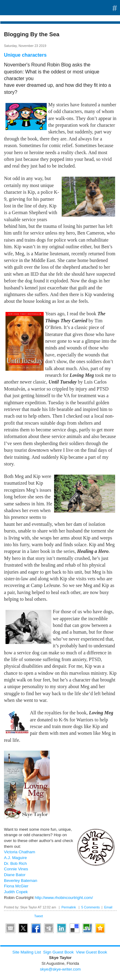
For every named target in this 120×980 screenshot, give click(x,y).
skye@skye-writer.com (60, 969)
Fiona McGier (16, 886)
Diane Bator (15, 875)
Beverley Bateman (21, 881)
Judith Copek (16, 892)
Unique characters (25, 55)
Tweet (38, 916)
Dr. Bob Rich (15, 863)
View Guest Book (92, 952)
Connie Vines (16, 869)
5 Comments (90, 907)
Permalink (69, 907)
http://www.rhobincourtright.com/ (64, 898)
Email (108, 907)
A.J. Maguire (15, 858)
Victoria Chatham (20, 852)
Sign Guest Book (58, 952)
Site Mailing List (27, 952)
